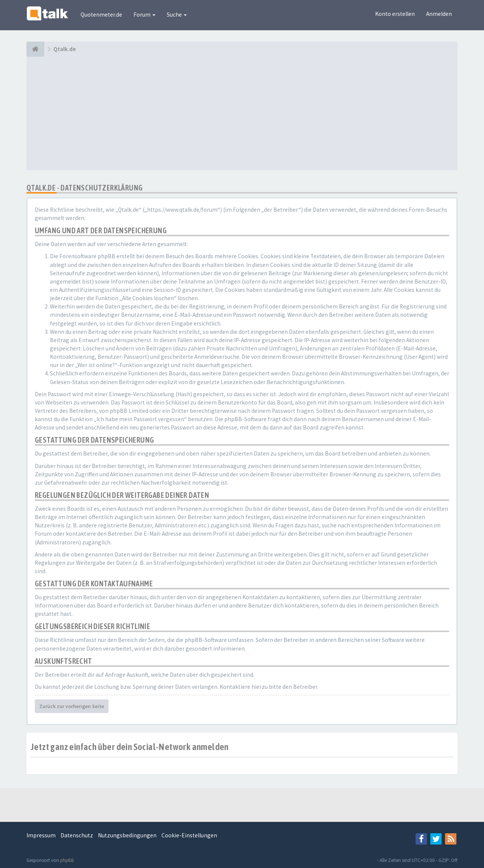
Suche (177, 15)
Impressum (41, 835)
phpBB (67, 860)
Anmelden (439, 14)
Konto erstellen (395, 14)
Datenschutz (77, 835)
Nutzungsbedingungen (127, 835)
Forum (144, 15)
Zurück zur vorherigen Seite (72, 706)
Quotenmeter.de (101, 15)
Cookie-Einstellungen (189, 835)
